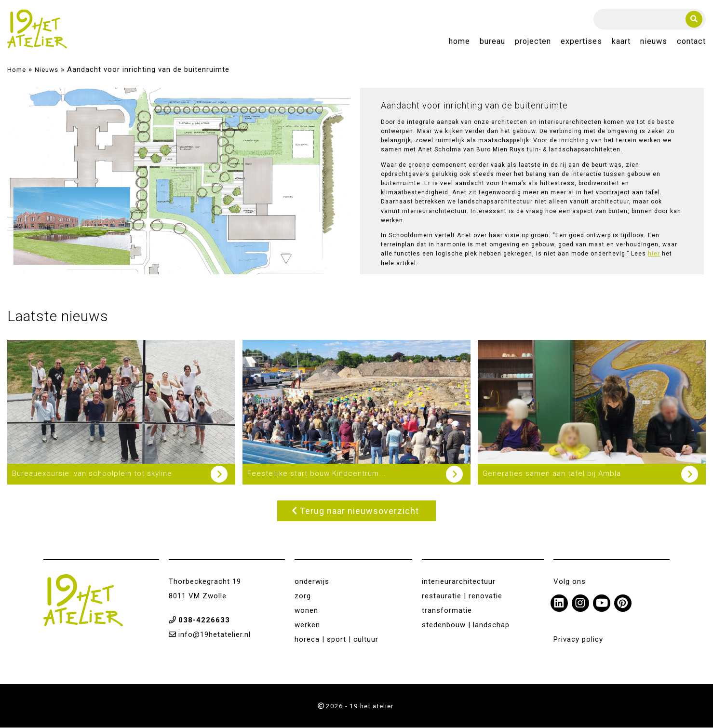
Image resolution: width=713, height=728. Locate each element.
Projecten (533, 42)
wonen (306, 611)
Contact (691, 42)
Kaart (621, 42)
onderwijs (312, 582)
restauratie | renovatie (462, 596)
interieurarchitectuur (459, 582)
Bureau (492, 42)
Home (459, 42)
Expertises (581, 42)
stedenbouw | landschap (466, 625)
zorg (303, 596)
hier (654, 254)
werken (307, 625)
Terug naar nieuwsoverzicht (355, 511)
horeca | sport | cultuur (336, 640)
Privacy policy (578, 640)
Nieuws (654, 42)
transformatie (447, 611)
